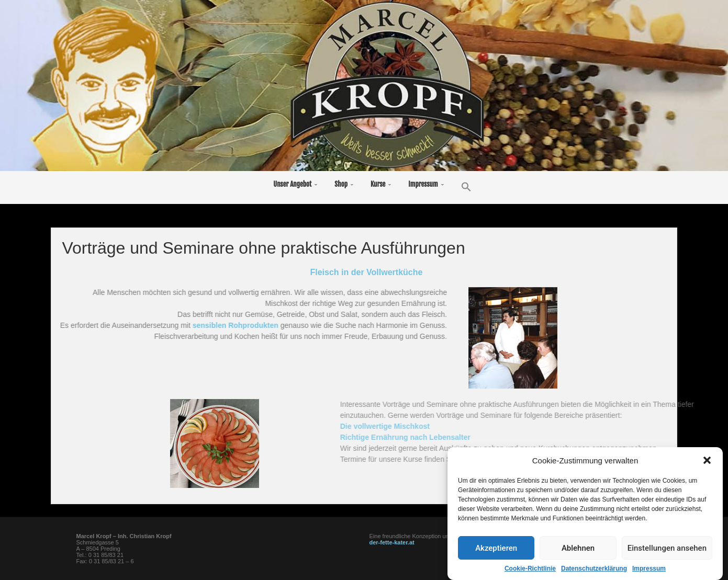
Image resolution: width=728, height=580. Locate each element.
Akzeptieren (496, 556)
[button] (707, 469)
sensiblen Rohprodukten (193, 325)
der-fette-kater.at (392, 542)
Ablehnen (578, 556)
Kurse (378, 184)
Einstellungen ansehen (667, 556)
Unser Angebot (292, 184)
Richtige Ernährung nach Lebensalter (524, 437)
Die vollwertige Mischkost (503, 426)
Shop (341, 184)
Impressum (423, 184)
